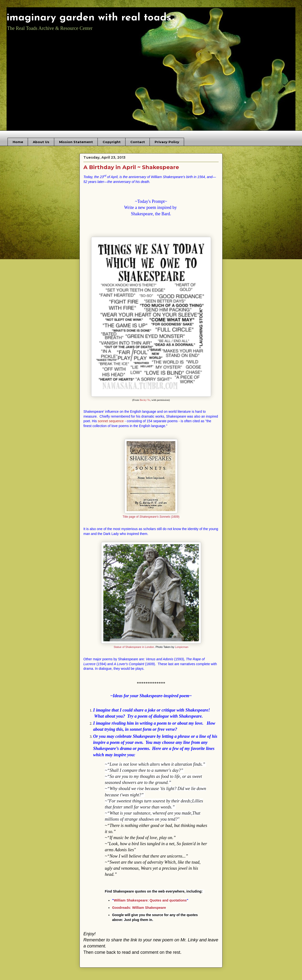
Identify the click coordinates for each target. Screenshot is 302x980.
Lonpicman (182, 647)
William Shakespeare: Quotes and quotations (150, 900)
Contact (138, 142)
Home (18, 142)
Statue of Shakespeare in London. (134, 647)
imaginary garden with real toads (89, 18)
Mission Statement (76, 142)
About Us (41, 142)
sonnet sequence (111, 421)
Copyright (112, 142)
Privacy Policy (167, 142)
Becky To (145, 400)
